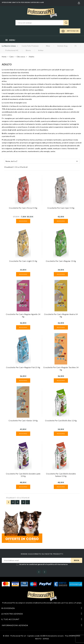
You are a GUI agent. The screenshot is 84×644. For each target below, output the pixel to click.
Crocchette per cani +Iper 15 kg (61, 208)
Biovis (28, 50)
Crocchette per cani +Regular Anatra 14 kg (61, 315)
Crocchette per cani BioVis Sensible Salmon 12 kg (61, 475)
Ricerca (66, 23)
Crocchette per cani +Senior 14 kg (23, 421)
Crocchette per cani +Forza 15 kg (23, 208)
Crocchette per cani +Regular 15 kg (61, 261)
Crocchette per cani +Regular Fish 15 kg (23, 367)
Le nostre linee (9, 46)
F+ (76, 46)
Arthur (41, 50)
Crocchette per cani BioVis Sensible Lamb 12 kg (23, 475)
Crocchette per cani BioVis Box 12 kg (61, 421)
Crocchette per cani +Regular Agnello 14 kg (23, 315)
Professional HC (12, 50)
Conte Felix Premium (30, 46)
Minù (48, 46)
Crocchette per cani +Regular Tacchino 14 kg (61, 369)
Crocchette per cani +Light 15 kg (23, 261)
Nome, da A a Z (42, 161)
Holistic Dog (62, 46)
